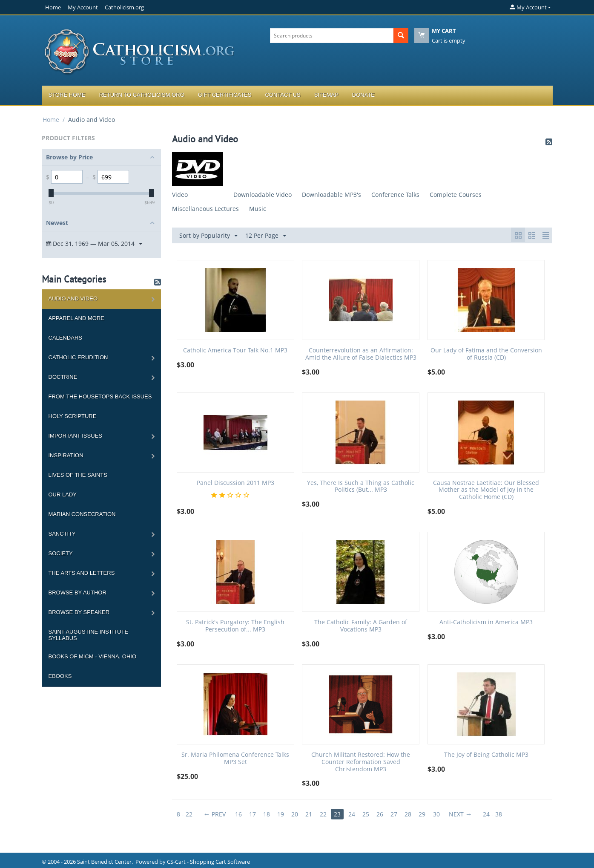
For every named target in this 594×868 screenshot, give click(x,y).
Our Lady (63, 495)
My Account (83, 7)
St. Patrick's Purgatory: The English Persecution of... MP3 (235, 626)
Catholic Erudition (78, 357)
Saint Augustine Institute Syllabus (89, 635)
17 (253, 814)
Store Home (67, 95)
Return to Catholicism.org (142, 95)
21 (311, 814)
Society (61, 553)
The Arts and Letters (82, 573)
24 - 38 (498, 814)
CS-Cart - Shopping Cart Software (208, 862)
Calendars (65, 338)
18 (268, 814)
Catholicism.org (124, 7)
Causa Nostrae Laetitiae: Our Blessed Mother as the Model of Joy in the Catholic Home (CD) (486, 490)
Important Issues (75, 436)
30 (442, 814)
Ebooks (60, 676)
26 (384, 814)
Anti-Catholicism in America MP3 (486, 622)
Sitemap (326, 95)
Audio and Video (73, 298)
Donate (363, 95)
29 (427, 814)
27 (398, 814)
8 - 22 (185, 814)
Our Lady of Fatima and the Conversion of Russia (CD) (486, 354)
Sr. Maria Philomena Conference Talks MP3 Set (235, 758)
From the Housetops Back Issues (100, 397)
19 (282, 814)
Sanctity (62, 534)
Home (53, 7)
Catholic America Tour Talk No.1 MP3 (235, 350)
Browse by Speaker (79, 612)
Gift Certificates (225, 95)
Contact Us (283, 95)
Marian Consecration (82, 514)
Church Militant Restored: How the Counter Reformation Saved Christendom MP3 (361, 762)
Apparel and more (76, 318)
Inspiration (66, 455)
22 (326, 814)
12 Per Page (266, 236)
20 (297, 814)
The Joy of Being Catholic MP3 (486, 755)
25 (369, 814)
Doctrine (63, 377)
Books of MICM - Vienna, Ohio (93, 656)
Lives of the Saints (78, 475)
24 (355, 814)
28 (413, 814)
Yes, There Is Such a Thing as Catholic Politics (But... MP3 (361, 487)
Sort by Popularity (208, 236)
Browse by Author (77, 593)
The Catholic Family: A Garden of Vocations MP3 (361, 626)
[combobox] (332, 36)
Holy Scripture (73, 416)
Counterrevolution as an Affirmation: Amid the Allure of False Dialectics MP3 (361, 354)
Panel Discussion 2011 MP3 (235, 483)
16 (239, 814)
